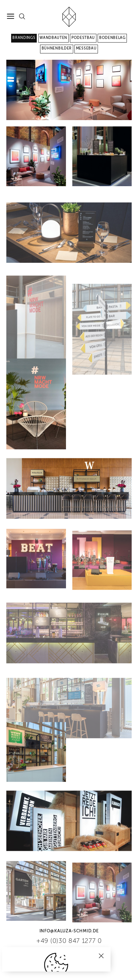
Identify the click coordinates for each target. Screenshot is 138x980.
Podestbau (83, 38)
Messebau (86, 49)
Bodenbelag (112, 38)
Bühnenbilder (57, 49)
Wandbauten (53, 38)
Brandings (24, 38)
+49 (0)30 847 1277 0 (69, 941)
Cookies (56, 964)
